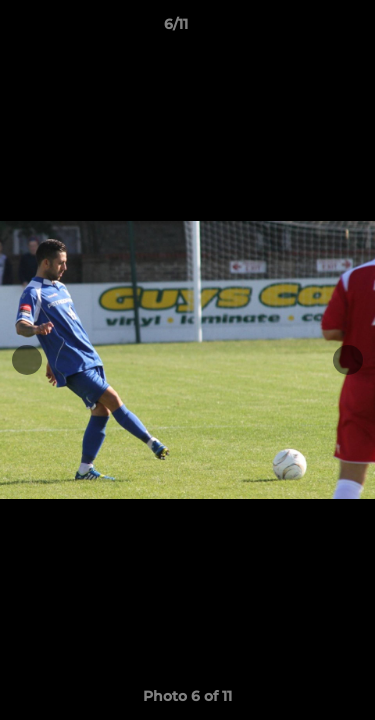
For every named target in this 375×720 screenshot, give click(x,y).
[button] (303, 29)
